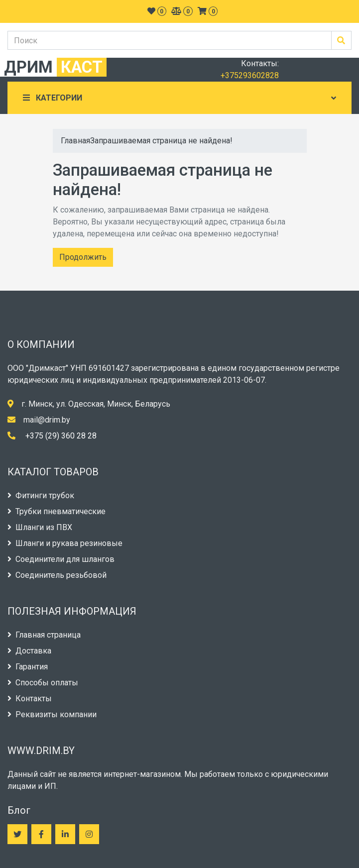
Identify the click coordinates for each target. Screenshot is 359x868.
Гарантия (28, 667)
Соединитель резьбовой (57, 575)
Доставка (29, 651)
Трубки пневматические (57, 511)
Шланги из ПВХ (40, 527)
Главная (75, 141)
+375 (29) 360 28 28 (61, 436)
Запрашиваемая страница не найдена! (161, 141)
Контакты (30, 699)
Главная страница (44, 635)
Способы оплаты (43, 683)
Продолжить (83, 257)
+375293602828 (250, 75)
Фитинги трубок (41, 495)
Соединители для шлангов (61, 559)
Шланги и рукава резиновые (65, 543)
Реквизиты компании (52, 714)
